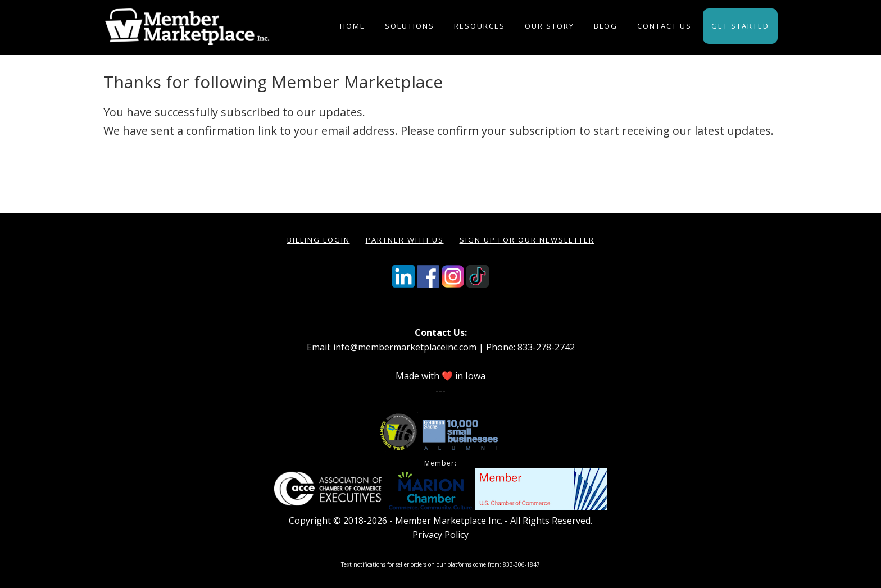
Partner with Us (405, 240)
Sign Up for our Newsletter (527, 240)
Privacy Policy (440, 535)
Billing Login (319, 240)
